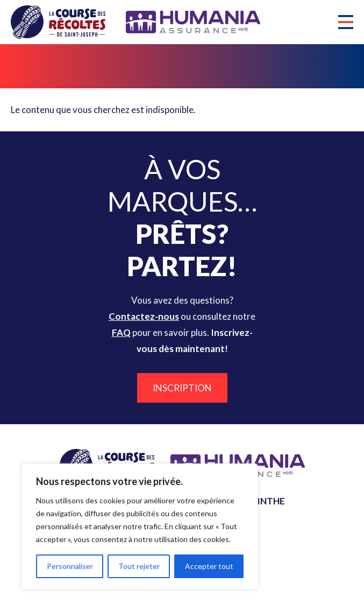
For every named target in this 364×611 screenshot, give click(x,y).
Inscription (182, 388)
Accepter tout (209, 566)
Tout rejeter (139, 566)
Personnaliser (70, 566)
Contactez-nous (144, 316)
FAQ (121, 332)
